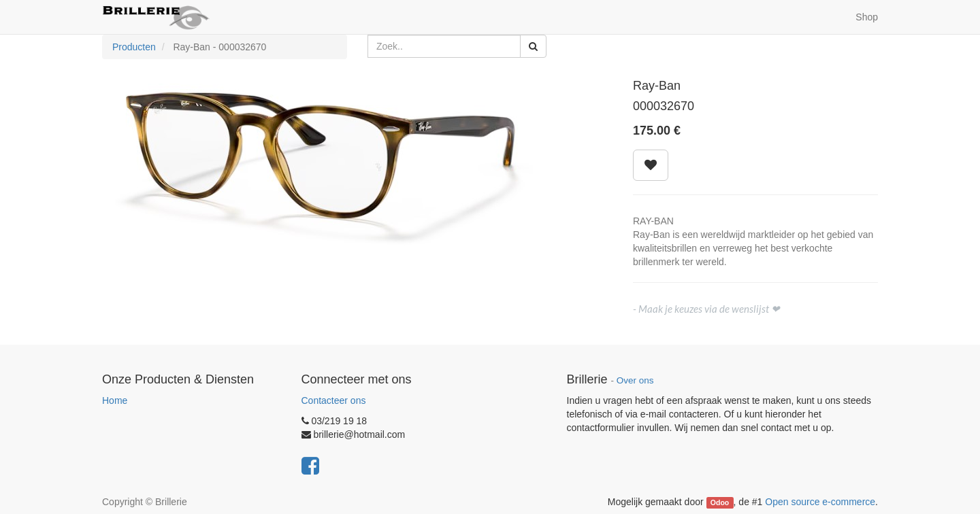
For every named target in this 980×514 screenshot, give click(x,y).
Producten (134, 47)
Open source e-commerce (820, 502)
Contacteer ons (334, 400)
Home (115, 400)
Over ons (635, 380)
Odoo (720, 502)
